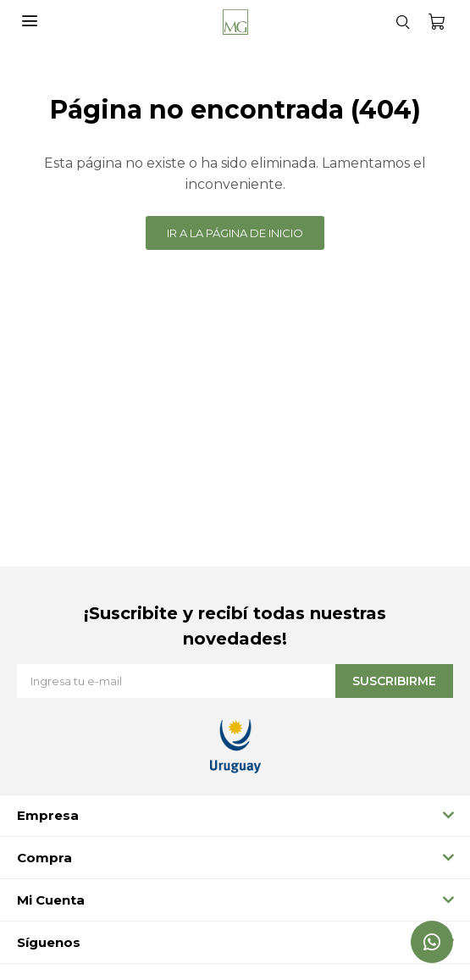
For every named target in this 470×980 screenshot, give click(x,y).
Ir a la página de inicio (235, 233)
